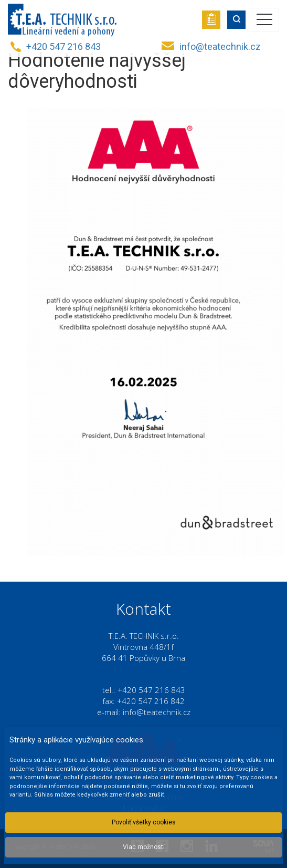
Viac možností (144, 847)
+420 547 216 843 (63, 47)
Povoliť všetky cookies (144, 822)
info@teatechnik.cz (220, 47)
